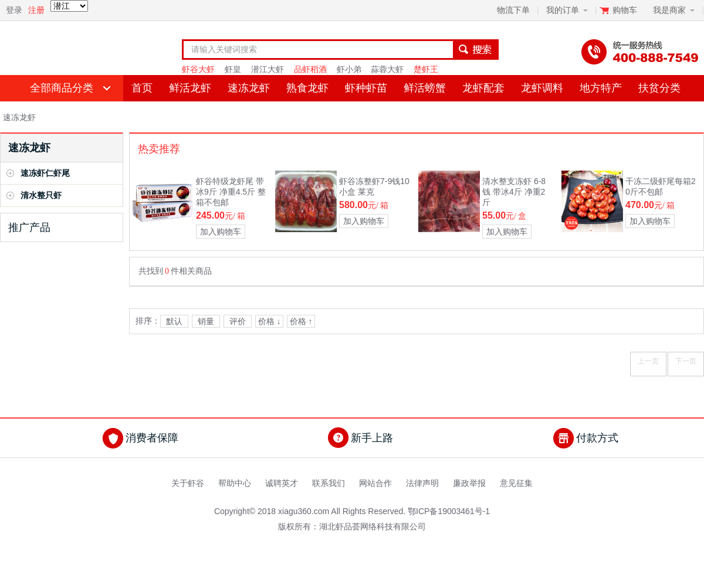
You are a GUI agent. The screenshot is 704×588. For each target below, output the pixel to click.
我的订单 (563, 10)
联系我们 (329, 483)
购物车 (626, 10)
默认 (174, 321)
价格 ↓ (270, 321)
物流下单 (513, 10)
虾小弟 (349, 69)
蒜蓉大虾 (387, 69)
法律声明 (422, 483)
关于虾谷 (188, 483)
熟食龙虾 (307, 88)
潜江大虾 (268, 69)
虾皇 (233, 69)
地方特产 (601, 88)
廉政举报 (469, 483)
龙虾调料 (542, 88)
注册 (36, 10)
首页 (142, 88)
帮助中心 (235, 483)
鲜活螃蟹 (425, 88)
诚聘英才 (282, 483)
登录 (14, 10)
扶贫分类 (659, 88)
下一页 (686, 361)
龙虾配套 (483, 88)
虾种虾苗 (366, 88)
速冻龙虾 (249, 88)
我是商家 (669, 10)
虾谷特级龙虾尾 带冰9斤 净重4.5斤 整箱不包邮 (231, 192)
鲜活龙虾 (190, 88)
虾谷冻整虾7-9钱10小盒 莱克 (374, 186)
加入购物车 (221, 232)
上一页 (648, 361)
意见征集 (516, 483)
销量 (206, 321)
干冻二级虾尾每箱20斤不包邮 (661, 186)
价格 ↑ (301, 321)
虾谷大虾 (198, 69)
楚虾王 (426, 69)
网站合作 (375, 483)
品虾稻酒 (310, 69)
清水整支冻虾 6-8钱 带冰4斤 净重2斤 (514, 192)
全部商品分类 (62, 88)
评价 (238, 321)
